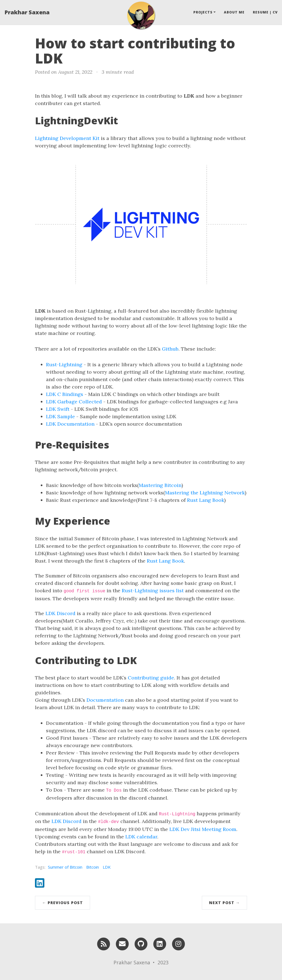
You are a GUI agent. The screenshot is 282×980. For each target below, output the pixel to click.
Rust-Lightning (64, 364)
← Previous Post (63, 903)
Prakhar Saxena (27, 12)
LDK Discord (60, 613)
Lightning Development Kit (67, 138)
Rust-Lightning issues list (153, 591)
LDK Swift (58, 409)
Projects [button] (203, 12)
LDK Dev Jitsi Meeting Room (203, 829)
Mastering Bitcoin (160, 485)
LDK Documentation (70, 424)
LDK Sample (60, 416)
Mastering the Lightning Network (205, 493)
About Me (234, 12)
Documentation (105, 700)
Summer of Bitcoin (65, 867)
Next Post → (224, 903)
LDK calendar (141, 837)
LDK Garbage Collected (74, 402)
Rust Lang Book (206, 500)
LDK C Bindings (65, 394)
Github (170, 349)
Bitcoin (93, 867)
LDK (107, 867)
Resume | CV (265, 12)
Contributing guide (151, 678)
